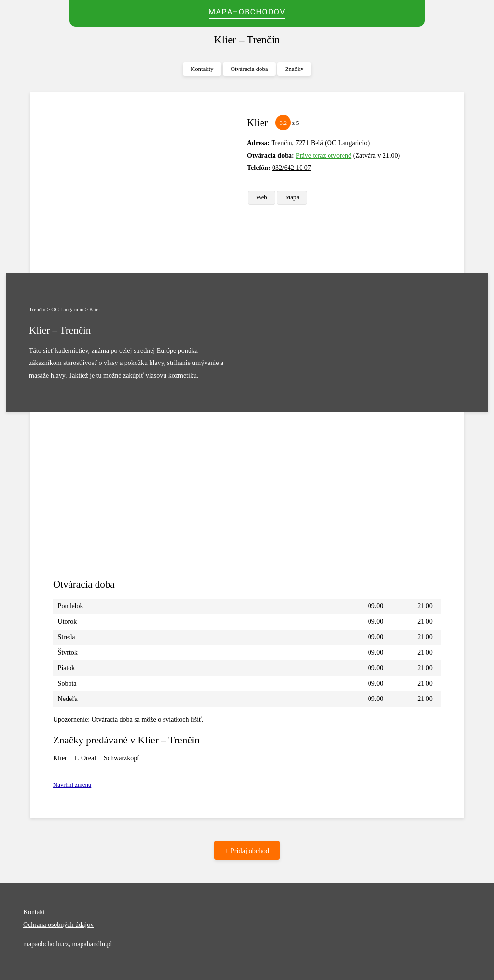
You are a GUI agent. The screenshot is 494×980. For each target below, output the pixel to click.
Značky (294, 69)
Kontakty (202, 69)
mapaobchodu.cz (46, 944)
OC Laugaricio (347, 143)
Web (262, 197)
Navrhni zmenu (72, 785)
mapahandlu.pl (92, 944)
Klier (60, 758)
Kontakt (34, 912)
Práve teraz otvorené (323, 156)
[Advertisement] (146, 182)
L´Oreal (85, 758)
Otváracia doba (249, 69)
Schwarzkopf (122, 758)
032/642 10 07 (292, 168)
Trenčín (37, 309)
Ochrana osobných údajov (58, 925)
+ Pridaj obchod (247, 851)
